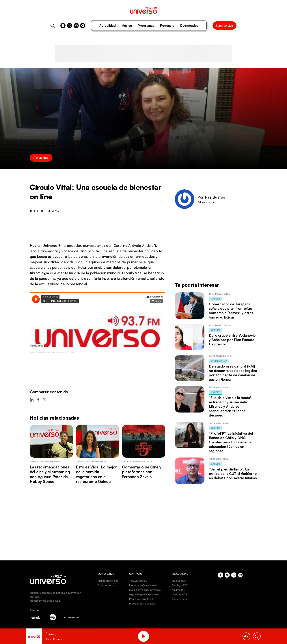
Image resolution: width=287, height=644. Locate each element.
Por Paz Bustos (211, 197)
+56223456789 (138, 581)
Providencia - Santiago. (142, 603)
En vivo (51, 634)
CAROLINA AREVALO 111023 (60, 353)
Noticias (215, 299)
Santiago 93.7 (180, 585)
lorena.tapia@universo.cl (143, 585)
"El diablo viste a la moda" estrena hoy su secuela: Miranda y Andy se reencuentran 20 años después (230, 406)
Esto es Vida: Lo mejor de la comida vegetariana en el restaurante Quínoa (96, 474)
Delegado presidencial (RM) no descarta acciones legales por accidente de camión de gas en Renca (233, 373)
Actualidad (108, 26)
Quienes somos (107, 585)
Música (127, 26)
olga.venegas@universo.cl (144, 594)
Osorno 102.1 (179, 594)
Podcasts (167, 26)
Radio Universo (37, 353)
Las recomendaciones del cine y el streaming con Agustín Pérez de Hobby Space (50, 474)
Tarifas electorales (108, 581)
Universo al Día (219, 361)
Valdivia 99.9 (179, 590)
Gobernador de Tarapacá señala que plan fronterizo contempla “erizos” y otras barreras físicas (231, 311)
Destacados (189, 26)
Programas (146, 26)
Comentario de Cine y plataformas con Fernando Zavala (142, 472)
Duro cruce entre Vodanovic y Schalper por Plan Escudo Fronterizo (232, 340)
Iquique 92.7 (179, 581)
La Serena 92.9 (181, 599)
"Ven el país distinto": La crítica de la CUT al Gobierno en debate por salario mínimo (233, 474)
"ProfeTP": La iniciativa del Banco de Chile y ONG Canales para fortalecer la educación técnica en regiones (231, 442)
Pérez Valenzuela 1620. (142, 599)
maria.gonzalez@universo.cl (145, 590)
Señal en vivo (224, 26)
